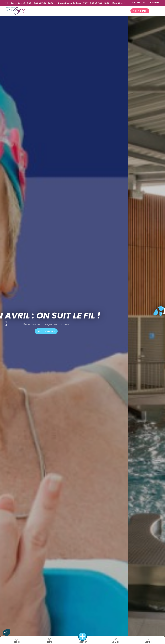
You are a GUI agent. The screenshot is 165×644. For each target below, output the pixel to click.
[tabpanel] (82, 322)
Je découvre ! (82, 331)
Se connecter (138, 3)
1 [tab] (5, 321)
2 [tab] (5, 324)
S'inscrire (155, 3)
